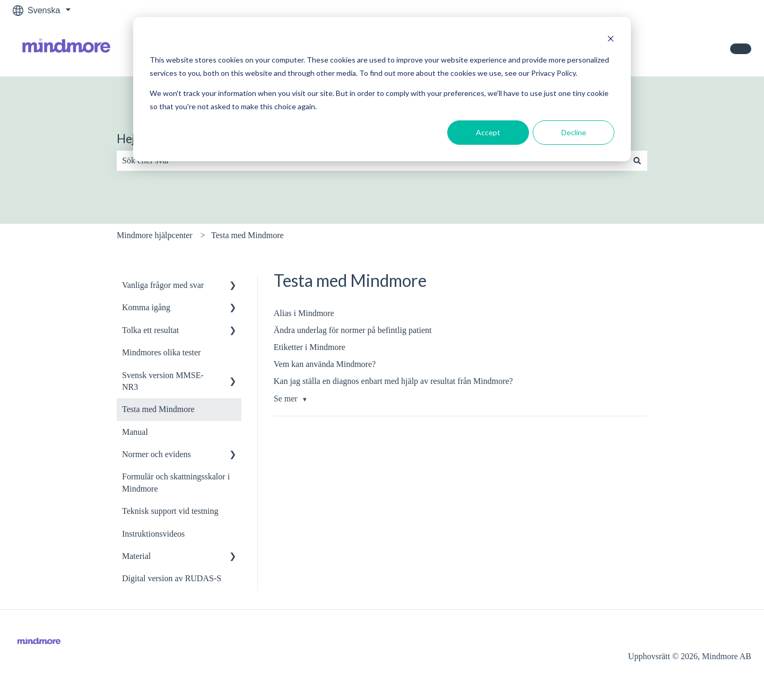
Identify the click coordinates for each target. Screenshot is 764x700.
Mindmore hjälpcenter (155, 235)
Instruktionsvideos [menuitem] (153, 534)
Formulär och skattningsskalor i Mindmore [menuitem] (176, 482)
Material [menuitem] (136, 556)
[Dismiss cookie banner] (611, 40)
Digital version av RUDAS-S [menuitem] (172, 578)
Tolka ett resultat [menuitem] (150, 330)
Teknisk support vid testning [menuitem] (170, 511)
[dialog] (382, 89)
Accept (488, 132)
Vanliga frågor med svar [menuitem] (163, 285)
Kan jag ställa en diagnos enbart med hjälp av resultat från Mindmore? (393, 381)
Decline (574, 132)
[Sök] (637, 161)
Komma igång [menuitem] (146, 307)
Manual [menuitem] (135, 432)
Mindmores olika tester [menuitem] (161, 352)
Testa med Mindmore (248, 235)
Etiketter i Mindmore (310, 347)
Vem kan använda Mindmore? (325, 364)
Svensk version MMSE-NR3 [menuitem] (163, 381)
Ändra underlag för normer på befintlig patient (353, 330)
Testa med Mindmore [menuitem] (158, 409)
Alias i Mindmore (304, 313)
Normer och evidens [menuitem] (157, 454)
